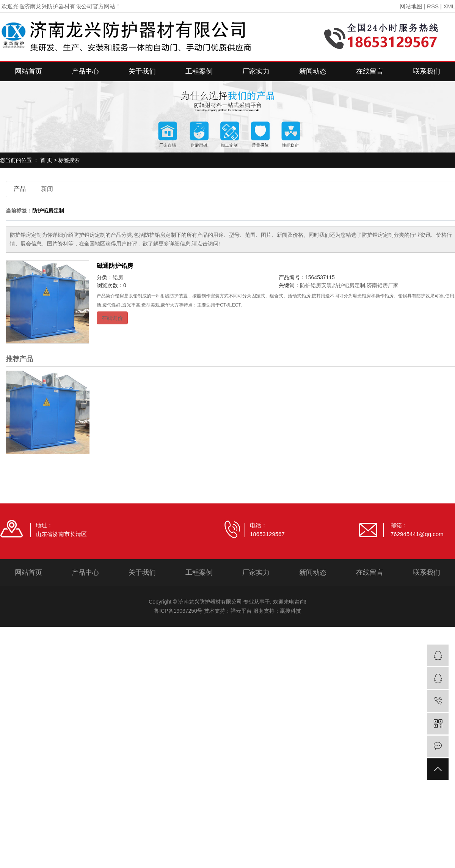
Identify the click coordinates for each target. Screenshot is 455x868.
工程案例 (199, 71)
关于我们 (142, 71)
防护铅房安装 (316, 285)
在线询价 (112, 318)
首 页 (46, 160)
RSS (433, 6)
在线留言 (370, 71)
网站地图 (411, 6)
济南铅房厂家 (383, 285)
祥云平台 (241, 611)
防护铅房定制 (349, 285)
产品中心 (85, 71)
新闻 (47, 189)
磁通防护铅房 (115, 266)
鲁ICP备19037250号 (178, 611)
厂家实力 (256, 71)
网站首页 (28, 71)
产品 (20, 189)
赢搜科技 (290, 611)
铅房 (118, 277)
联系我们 (427, 71)
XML (449, 6)
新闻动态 (313, 71)
